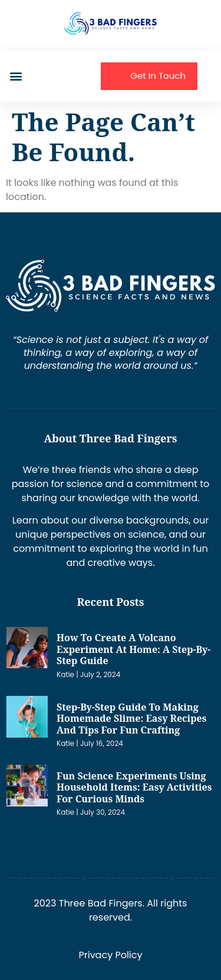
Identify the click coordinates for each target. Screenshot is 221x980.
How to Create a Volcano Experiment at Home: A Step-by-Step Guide (133, 649)
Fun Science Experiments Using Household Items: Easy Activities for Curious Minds (134, 787)
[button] (16, 76)
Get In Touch (158, 76)
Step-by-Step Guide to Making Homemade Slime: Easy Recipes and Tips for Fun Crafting (131, 719)
